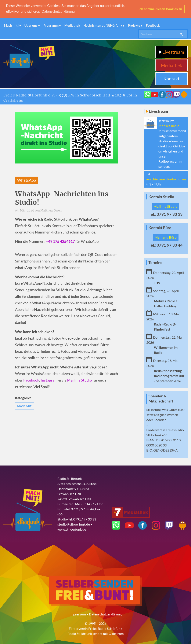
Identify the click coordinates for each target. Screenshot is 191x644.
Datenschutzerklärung (105, 614)
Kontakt (172, 78)
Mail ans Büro (166, 237)
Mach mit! (11, 25)
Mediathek (72, 25)
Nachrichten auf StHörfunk (103, 25)
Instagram (49, 380)
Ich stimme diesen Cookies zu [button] (160, 9)
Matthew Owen (51, 210)
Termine (155, 262)
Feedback (153, 25)
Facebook (31, 380)
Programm (51, 25)
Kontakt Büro (160, 227)
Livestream (171, 52)
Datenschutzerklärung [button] (58, 12)
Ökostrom (116, 633)
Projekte (134, 25)
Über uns (31, 25)
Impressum (78, 614)
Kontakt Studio (161, 197)
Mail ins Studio (80, 380)
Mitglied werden (166, 414)
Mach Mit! (25, 406)
